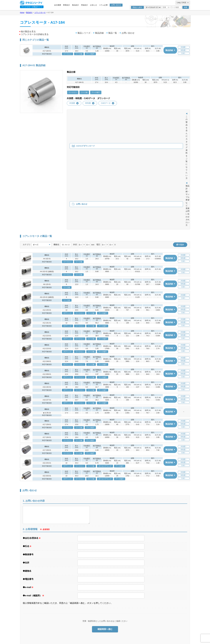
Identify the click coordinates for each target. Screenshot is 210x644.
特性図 (90, 103)
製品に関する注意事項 (113, 579)
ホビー (144, 586)
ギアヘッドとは (116, 619)
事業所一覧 (109, 583)
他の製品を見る (28, 31)
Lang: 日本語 (183, 3)
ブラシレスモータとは (119, 608)
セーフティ (146, 589)
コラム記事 (103, 5)
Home (22, 13)
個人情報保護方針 (173, 567)
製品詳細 (98, 33)
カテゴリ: (27, 143)
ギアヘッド (109, 615)
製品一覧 (112, 33)
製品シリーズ (83, 33)
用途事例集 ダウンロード (147, 593)
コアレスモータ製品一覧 (120, 601)
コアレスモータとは (118, 598)
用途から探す (137, 7)
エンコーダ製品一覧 (118, 632)
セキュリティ (147, 582)
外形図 (74, 103)
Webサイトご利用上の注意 (176, 571)
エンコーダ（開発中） (113, 625)
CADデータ (108, 103)
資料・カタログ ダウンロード (148, 597)
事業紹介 (67, 5)
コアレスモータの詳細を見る (34, 34)
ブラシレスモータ (112, 605)
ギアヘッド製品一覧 (118, 622)
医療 (143, 571)
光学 (143, 578)
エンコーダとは (116, 629)
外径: (75, 143)
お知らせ (93, 5)
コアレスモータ (40, 13)
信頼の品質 (109, 586)
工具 (143, 575)
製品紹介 (76, 5)
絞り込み (180, 143)
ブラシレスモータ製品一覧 (120, 612)
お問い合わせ (116, 5)
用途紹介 (85, 5)
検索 (186, 7)
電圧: (98, 143)
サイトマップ (171, 575)
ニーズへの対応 (111, 575)
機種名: (57, 143)
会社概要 (58, 5)
